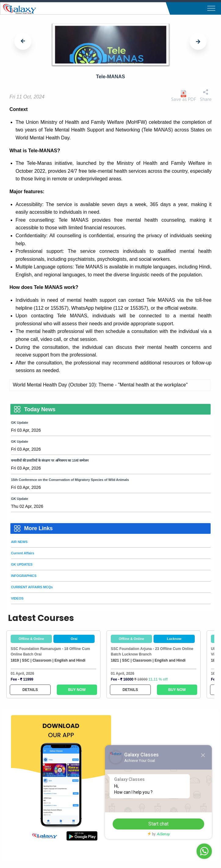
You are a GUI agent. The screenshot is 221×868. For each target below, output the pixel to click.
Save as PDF (183, 96)
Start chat (158, 824)
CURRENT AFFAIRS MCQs (32, 587)
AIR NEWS (19, 542)
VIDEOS (17, 598)
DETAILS (30, 690)
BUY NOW (77, 690)
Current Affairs (23, 553)
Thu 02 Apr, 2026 (27, 506)
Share (206, 95)
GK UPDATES (22, 564)
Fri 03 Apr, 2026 (26, 430)
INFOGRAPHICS (24, 576)
